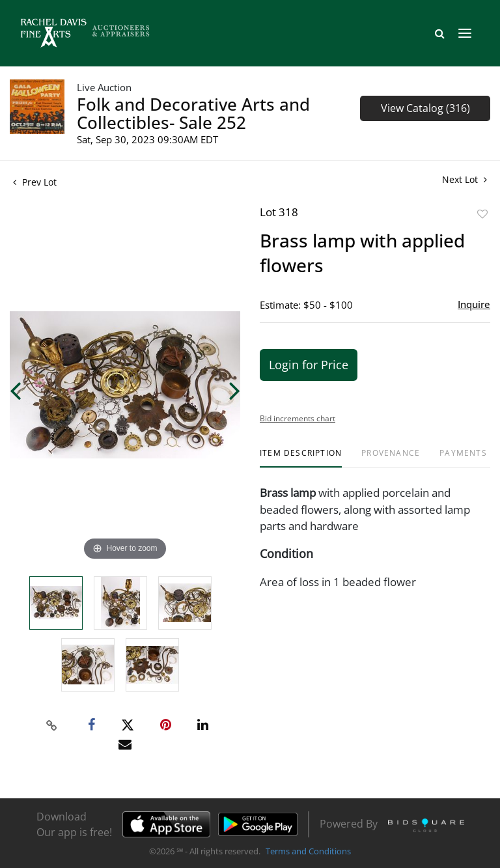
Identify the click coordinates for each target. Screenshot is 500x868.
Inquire (474, 304)
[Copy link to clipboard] (52, 725)
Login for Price (309, 365)
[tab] (301, 458)
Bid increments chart (298, 418)
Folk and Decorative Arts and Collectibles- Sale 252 (193, 113)
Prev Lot (35, 182)
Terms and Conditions (308, 851)
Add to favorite (482, 214)
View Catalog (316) (425, 108)
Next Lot (465, 179)
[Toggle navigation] (465, 33)
